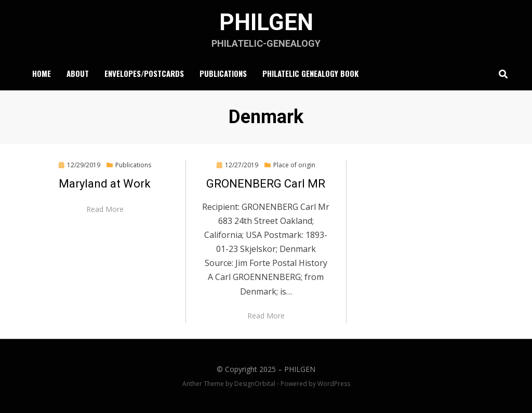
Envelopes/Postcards (144, 73)
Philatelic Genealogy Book (310, 73)
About (78, 73)
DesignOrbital (255, 384)
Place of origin (294, 165)
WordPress (334, 384)
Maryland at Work (105, 184)
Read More (105, 209)
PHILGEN (266, 22)
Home (42, 73)
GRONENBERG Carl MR (266, 184)
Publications (223, 73)
